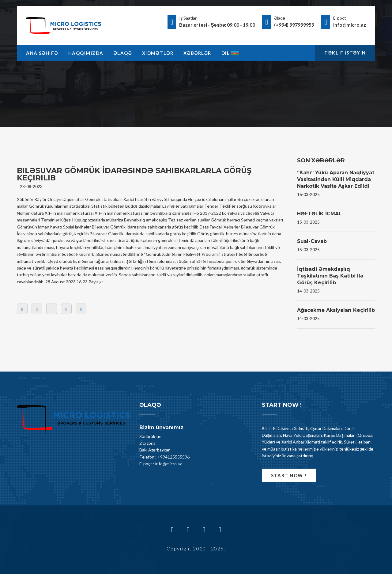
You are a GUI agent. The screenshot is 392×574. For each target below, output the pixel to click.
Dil (230, 53)
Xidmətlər (158, 53)
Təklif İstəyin (345, 53)
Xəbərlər (197, 53)
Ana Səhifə (42, 53)
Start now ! (289, 475)
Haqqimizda (86, 53)
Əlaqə (123, 53)
